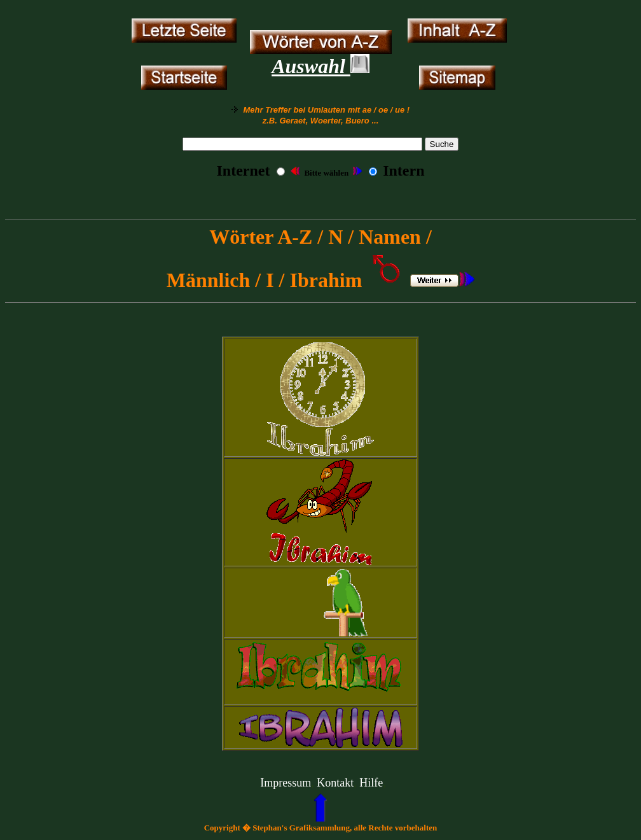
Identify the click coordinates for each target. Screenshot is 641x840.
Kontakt (335, 783)
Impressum (286, 783)
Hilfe (371, 783)
